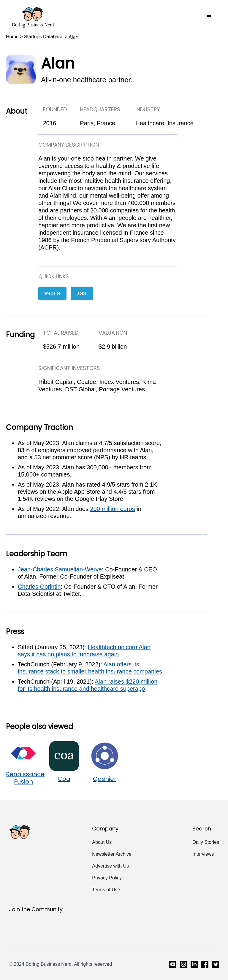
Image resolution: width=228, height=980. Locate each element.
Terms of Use (106, 890)
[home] (33, 17)
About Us (102, 842)
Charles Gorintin (39, 587)
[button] (209, 17)
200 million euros (113, 509)
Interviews (203, 854)
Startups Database (44, 37)
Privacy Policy (107, 878)
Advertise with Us (110, 866)
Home (12, 37)
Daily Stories (206, 842)
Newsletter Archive (112, 854)
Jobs (82, 293)
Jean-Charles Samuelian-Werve (60, 569)
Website (52, 293)
